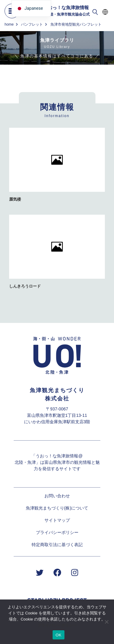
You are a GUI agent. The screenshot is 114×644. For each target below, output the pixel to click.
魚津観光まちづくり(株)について (57, 508)
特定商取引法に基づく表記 (57, 545)
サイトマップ (57, 520)
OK (59, 635)
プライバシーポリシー (57, 532)
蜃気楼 (15, 199)
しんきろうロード (25, 286)
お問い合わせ (57, 496)
